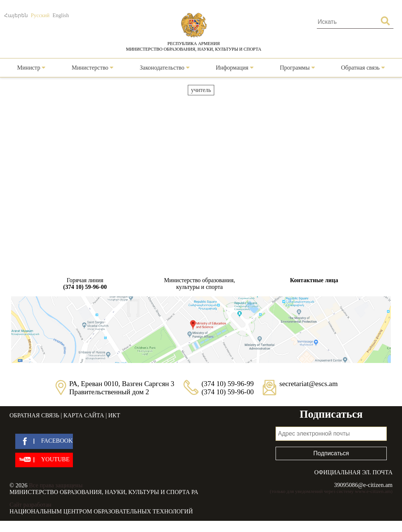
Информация (235, 68)
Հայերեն (16, 15)
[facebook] (44, 441)
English (61, 15)
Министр (31, 68)
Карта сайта (83, 415)
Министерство (93, 68)
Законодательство (165, 68)
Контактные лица (314, 280)
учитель (201, 90)
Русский (40, 15)
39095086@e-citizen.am (363, 485)
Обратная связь (363, 68)
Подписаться (331, 453)
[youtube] (44, 460)
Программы (297, 68)
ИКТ (114, 415)
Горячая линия (85, 284)
